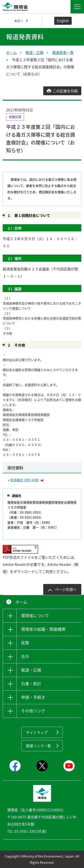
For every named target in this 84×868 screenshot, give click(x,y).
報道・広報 (34, 52)
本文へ (19, 21)
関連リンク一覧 (39, 746)
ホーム (11, 52)
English (63, 21)
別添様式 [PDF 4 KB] (25, 480)
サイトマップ (37, 732)
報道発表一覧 (63, 52)
